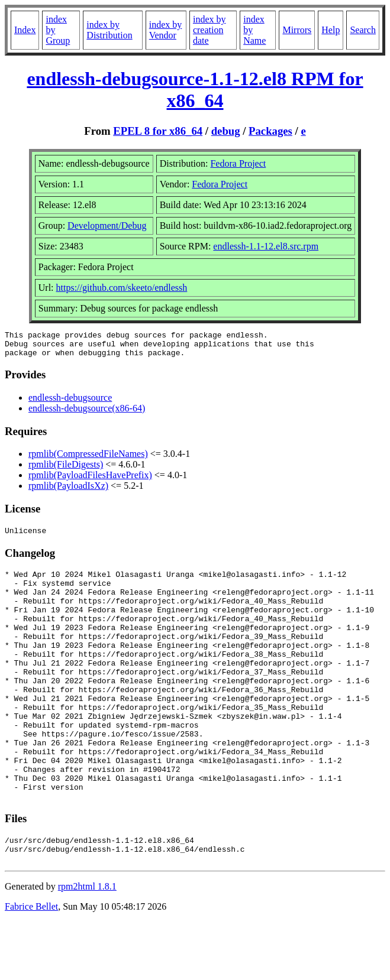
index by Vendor (166, 30)
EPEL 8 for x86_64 (158, 131)
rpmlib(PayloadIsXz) (68, 491)
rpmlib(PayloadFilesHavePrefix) (90, 480)
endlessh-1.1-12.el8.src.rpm (266, 246)
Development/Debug (107, 225)
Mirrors (297, 30)
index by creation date (209, 30)
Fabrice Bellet (31, 965)
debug (226, 131)
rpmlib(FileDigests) (66, 470)
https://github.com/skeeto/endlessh (122, 288)
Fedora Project (238, 163)
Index (25, 30)
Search (363, 30)
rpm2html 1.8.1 (87, 945)
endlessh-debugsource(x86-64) (87, 413)
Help (331, 30)
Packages (270, 131)
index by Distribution (109, 30)
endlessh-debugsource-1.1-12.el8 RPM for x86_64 (195, 90)
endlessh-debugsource (70, 403)
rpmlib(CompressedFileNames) (88, 459)
